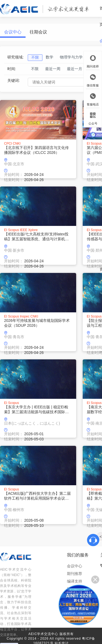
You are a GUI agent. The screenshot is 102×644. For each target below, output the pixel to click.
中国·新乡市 (14, 250)
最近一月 (75, 69)
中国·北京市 (14, 164)
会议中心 (13, 32)
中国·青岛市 (14, 337)
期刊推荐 (75, 574)
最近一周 (53, 69)
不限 (35, 69)
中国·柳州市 (14, 510)
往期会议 (38, 32)
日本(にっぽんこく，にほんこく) (32, 423)
